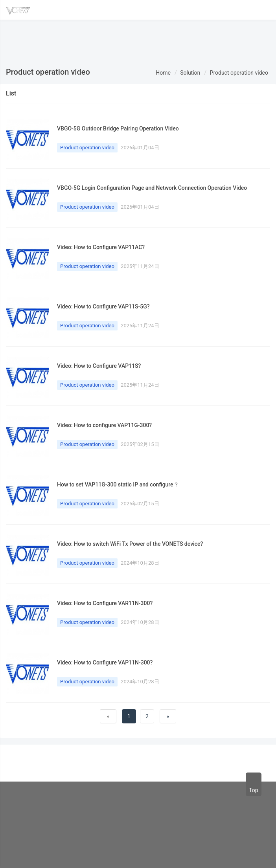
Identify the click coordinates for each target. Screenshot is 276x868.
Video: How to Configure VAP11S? (99, 366)
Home (163, 73)
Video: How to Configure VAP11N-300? (105, 662)
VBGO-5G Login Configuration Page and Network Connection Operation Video (152, 188)
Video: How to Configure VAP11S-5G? (103, 306)
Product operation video (239, 73)
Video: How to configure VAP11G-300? (104, 425)
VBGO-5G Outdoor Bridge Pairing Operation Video (118, 128)
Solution (190, 73)
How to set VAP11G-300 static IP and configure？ (118, 484)
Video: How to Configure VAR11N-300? (105, 603)
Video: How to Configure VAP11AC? (101, 247)
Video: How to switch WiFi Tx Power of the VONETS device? (130, 544)
